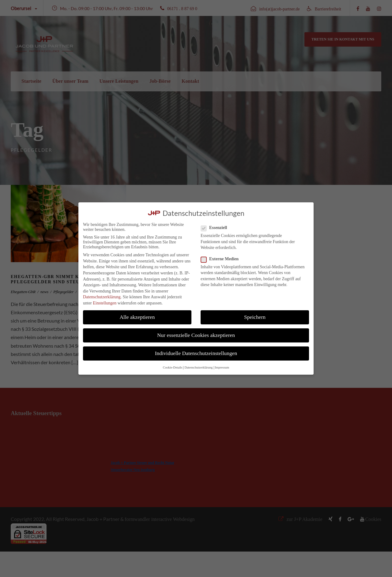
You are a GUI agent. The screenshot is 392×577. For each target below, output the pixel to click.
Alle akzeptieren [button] (137, 317)
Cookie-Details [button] (173, 367)
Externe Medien (222, 259)
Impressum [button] (222, 367)
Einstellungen (105, 303)
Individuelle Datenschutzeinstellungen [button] (196, 353)
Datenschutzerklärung (102, 297)
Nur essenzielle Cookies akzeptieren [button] (196, 335)
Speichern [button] (255, 317)
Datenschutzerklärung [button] (198, 367)
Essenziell (216, 228)
